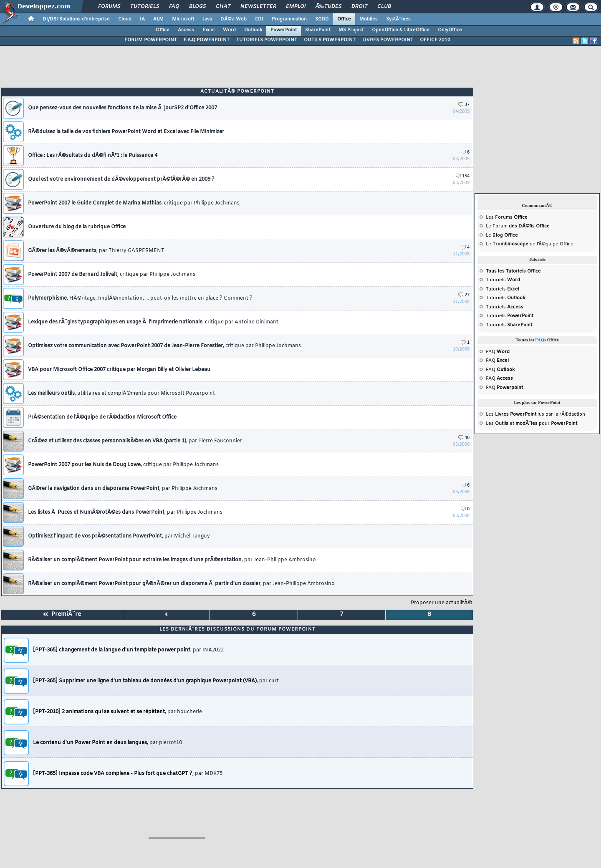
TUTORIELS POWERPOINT (267, 40)
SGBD (322, 19)
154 (463, 176)
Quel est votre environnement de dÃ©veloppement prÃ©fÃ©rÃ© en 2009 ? (121, 179)
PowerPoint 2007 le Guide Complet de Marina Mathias (134, 203)
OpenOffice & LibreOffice (401, 30)
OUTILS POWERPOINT (330, 40)
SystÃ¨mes (398, 19)
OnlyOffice (450, 30)
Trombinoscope (510, 244)
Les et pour (532, 424)
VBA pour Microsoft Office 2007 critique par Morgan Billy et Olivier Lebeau (119, 370)
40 (464, 438)
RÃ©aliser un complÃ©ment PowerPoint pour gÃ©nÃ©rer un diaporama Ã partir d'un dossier (181, 584)
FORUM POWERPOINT (151, 40)
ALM (158, 19)
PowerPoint (284, 30)
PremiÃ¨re (62, 614)
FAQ (174, 7)
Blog (498, 235)
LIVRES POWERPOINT (388, 40)
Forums (109, 7)
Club (384, 7)
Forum (500, 226)
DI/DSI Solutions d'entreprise (76, 19)
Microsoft (183, 19)
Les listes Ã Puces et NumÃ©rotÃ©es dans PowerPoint (125, 512)
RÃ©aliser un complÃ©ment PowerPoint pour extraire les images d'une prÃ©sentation (172, 560)
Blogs (197, 7)
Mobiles (369, 19)
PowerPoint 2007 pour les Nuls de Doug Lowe (123, 465)
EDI (259, 19)
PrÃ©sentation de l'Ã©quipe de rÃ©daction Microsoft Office (102, 417)
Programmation (289, 19)
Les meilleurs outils (121, 394)
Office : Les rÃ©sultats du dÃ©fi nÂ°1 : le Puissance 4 (93, 156)
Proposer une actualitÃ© (441, 603)
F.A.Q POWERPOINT (207, 40)
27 (464, 295)
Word (229, 30)
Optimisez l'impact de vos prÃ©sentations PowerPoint (119, 536)
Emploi (296, 7)
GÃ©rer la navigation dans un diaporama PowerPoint (123, 489)
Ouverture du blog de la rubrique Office (77, 227)
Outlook (253, 30)
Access (186, 30)
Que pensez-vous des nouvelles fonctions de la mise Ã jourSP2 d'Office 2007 (122, 108)
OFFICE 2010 (435, 40)
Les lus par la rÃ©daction (535, 414)
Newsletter (258, 7)
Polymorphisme (140, 298)
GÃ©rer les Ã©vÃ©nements (96, 251)
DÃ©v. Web (234, 19)
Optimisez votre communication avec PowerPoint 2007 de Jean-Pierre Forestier (164, 346)
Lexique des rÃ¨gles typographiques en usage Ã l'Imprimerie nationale (153, 322)
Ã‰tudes (328, 7)
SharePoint (318, 30)
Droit (359, 7)
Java (207, 19)
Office (344, 19)
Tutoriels (145, 7)
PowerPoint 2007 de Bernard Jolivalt (112, 275)
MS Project (351, 30)
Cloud (125, 19)
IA (142, 19)
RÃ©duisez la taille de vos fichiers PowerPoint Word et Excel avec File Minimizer (126, 132)
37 (464, 105)
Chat (223, 7)
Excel (208, 30)
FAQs (540, 340)
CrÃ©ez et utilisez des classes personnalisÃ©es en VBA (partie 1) (135, 441)
